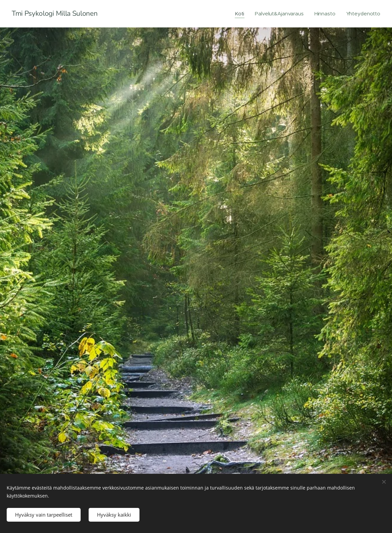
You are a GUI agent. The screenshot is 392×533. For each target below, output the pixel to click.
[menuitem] (239, 14)
